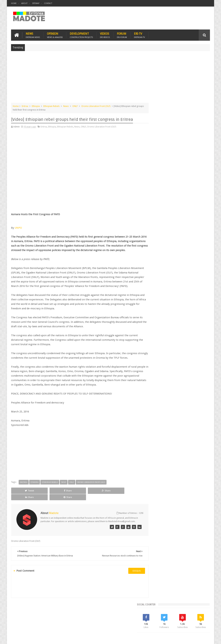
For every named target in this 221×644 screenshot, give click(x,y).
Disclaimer (205, 639)
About (24, 3)
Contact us (201, 621)
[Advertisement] (110, 78)
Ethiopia (36, 106)
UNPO (18, 227)
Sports (190, 287)
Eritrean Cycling (196, 275)
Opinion (55, 35)
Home (14, 3)
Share (50, 499)
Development (81, 35)
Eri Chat (121, 621)
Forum (122, 35)
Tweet (24, 499)
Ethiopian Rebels (51, 106)
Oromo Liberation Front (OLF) (96, 106)
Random (200, 252)
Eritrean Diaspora (160, 281)
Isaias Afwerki (168, 287)
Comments (180, 252)
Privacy (195, 639)
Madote (37, 639)
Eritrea (25, 106)
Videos (105, 35)
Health (155, 287)
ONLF (75, 106)
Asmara (155, 275)
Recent (160, 252)
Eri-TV (139, 35)
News (33, 35)
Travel (62, 621)
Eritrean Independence (183, 281)
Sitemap (36, 3)
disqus (130, 579)
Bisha (165, 275)
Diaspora (47, 621)
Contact (48, 3)
